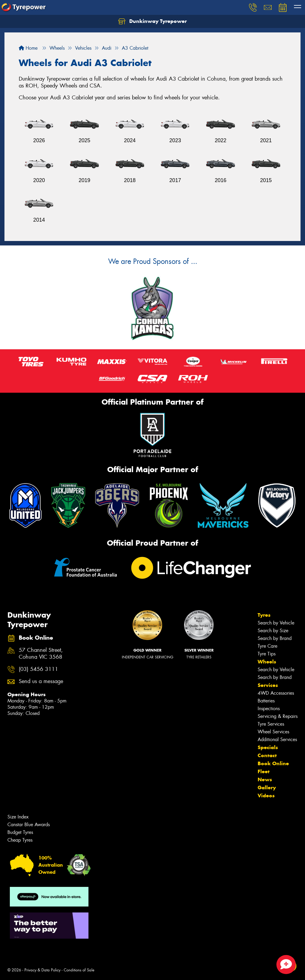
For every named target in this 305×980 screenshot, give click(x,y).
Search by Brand (275, 638)
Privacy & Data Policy (42, 970)
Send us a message (41, 681)
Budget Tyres (20, 832)
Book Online (273, 763)
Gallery (267, 788)
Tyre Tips (267, 654)
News (265, 779)
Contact (267, 755)
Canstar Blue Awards (29, 825)
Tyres (264, 615)
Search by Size (273, 631)
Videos (266, 796)
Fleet (264, 771)
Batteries (266, 701)
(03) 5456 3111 (38, 669)
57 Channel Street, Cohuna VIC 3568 (41, 654)
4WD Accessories (276, 693)
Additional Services (277, 739)
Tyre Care (267, 646)
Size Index (18, 817)
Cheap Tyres (20, 840)
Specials (268, 747)
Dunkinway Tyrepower (152, 21)
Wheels (267, 662)
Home (28, 48)
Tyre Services (271, 724)
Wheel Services (273, 732)
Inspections (269, 709)
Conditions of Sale (79, 970)
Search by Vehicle (276, 623)
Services (268, 685)
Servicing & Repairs (278, 716)
